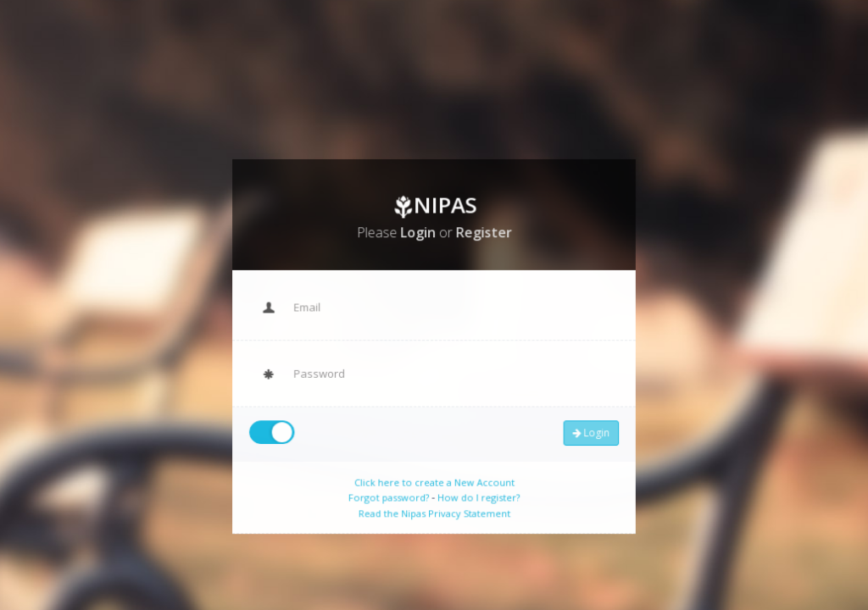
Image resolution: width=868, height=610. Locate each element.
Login (586, 430)
